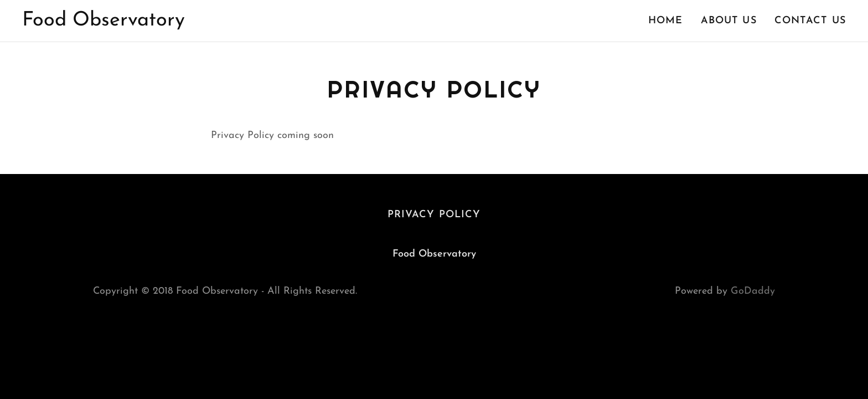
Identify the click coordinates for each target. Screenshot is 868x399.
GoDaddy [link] (753, 291)
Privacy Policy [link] (434, 215)
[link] (104, 23)
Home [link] (666, 21)
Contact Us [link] (810, 21)
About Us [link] (729, 21)
